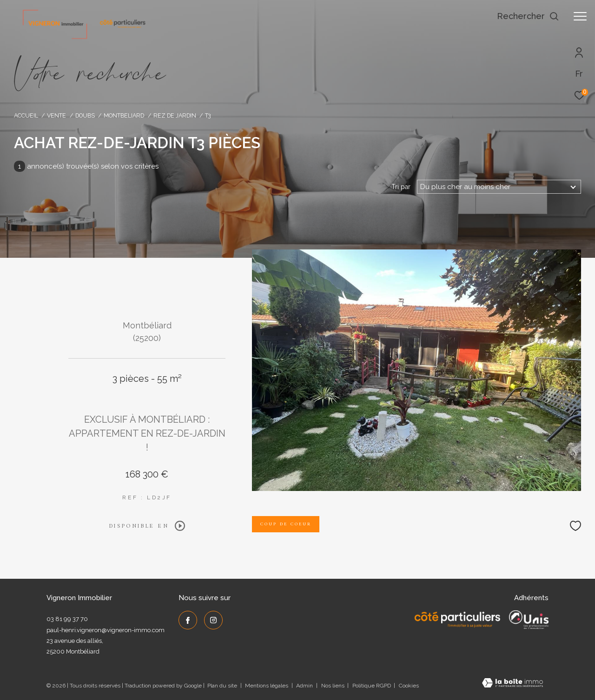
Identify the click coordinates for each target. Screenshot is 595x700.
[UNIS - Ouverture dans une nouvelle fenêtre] (529, 620)
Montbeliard (124, 115)
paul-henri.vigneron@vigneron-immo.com (106, 630)
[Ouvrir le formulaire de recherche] (528, 16)
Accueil (26, 115)
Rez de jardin (175, 115)
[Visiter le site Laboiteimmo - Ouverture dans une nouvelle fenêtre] (512, 684)
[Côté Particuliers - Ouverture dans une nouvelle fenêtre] (458, 620)
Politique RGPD (372, 686)
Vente (56, 115)
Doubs (85, 115)
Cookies (409, 686)
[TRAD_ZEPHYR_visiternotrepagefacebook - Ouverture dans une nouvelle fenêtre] (188, 620)
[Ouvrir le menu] (580, 16)
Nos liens (334, 686)
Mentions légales (267, 686)
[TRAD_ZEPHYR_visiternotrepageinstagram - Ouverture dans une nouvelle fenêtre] (213, 620)
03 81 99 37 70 (67, 619)
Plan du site (223, 686)
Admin (305, 686)
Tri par (401, 187)
